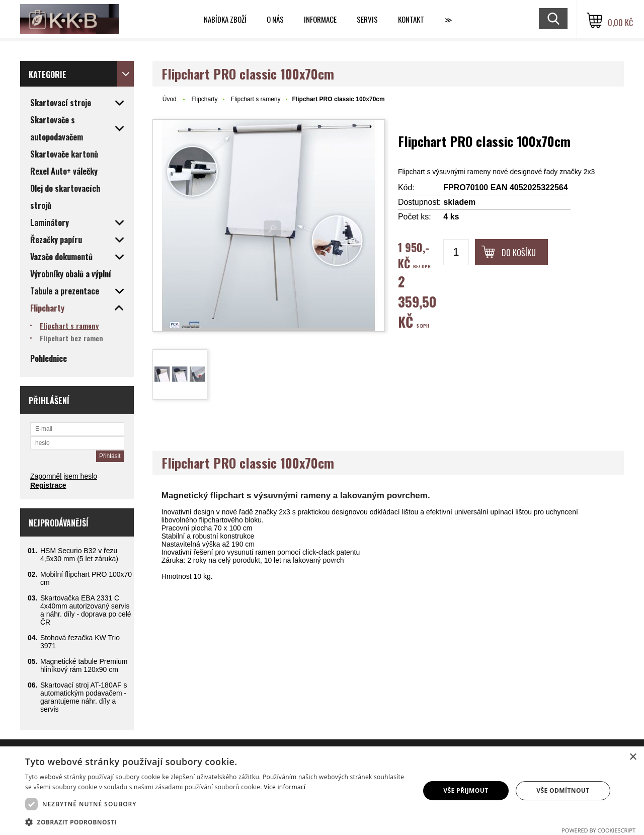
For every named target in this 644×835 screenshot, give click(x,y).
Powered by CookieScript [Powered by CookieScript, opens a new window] (598, 830)
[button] (217, 822)
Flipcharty (204, 99)
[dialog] (322, 791)
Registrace (48, 485)
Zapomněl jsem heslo (64, 476)
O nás (275, 19)
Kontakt (411, 19)
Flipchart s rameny (256, 99)
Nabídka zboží (225, 19)
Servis (367, 19)
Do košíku (519, 253)
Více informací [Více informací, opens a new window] (285, 787)
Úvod (170, 99)
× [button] (633, 757)
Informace (320, 19)
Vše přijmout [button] (466, 790)
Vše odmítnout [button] (563, 790)
